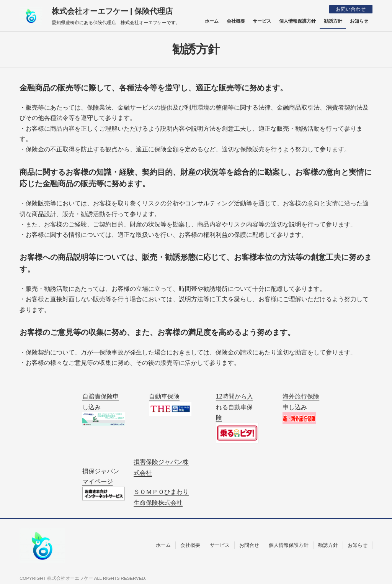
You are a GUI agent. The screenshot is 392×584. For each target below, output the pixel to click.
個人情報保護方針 (289, 545)
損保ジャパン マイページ (104, 484)
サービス (220, 545)
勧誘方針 (328, 545)
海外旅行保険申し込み (301, 408)
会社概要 (190, 545)
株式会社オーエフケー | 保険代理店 (112, 11)
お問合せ (249, 545)
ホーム (163, 545)
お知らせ (358, 545)
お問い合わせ (351, 9)
